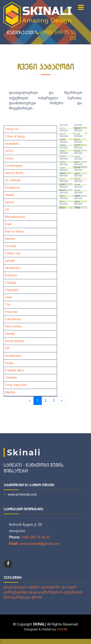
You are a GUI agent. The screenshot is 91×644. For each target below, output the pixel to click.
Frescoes (11, 312)
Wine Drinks (13, 327)
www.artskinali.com (22, 494)
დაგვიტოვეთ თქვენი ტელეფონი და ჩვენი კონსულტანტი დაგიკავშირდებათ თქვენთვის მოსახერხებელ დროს (43, 592)
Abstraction (13, 268)
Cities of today (15, 136)
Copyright (12, 290)
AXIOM (62, 629)
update (10, 261)
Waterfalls (12, 144)
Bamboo (11, 275)
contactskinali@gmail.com (39, 544)
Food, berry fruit (16, 385)
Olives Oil (12, 129)
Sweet (9, 195)
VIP (8, 348)
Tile (8, 305)
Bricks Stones (15, 341)
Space (10, 202)
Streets (10, 334)
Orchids (11, 246)
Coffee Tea (13, 253)
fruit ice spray (14, 231)
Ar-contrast (13, 180)
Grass (9, 158)
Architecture (13, 356)
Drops (9, 363)
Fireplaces (12, 188)
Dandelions (13, 319)
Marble (10, 392)
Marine (10, 239)
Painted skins (14, 370)
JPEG (9, 151)
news (9, 297)
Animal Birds (14, 173)
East (8, 224)
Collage (11, 283)
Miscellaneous (15, 217)
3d (7, 210)
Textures (11, 378)
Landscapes (14, 166)
